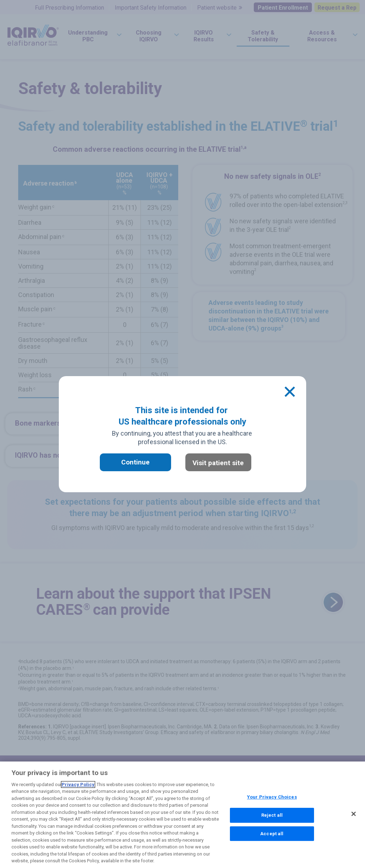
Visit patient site (218, 463)
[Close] (290, 392)
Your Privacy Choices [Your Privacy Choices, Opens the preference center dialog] (272, 798)
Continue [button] (135, 462)
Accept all (272, 834)
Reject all (272, 816)
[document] (182, 434)
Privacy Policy (78, 785)
